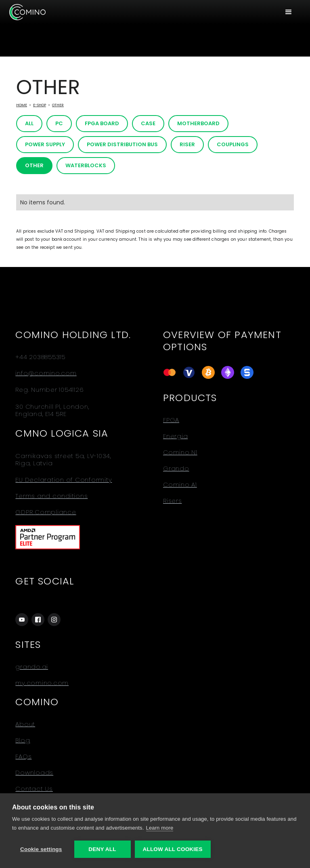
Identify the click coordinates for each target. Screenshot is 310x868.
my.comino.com (42, 683)
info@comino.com (46, 373)
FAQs (23, 757)
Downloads (34, 773)
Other (58, 105)
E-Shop (40, 105)
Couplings (233, 144)
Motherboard (198, 123)
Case (148, 123)
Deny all (102, 849)
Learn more (160, 828)
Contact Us (34, 789)
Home (22, 105)
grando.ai (32, 667)
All (29, 123)
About (25, 724)
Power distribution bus (122, 144)
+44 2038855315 (40, 357)
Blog (23, 740)
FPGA (171, 420)
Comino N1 (180, 452)
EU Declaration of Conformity (64, 480)
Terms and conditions (51, 496)
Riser (187, 144)
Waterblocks (86, 165)
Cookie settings (41, 849)
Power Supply (45, 144)
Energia (175, 436)
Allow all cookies (173, 849)
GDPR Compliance (46, 512)
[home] (27, 12)
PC (59, 123)
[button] (289, 12)
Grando (176, 469)
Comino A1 (180, 485)
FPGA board (102, 123)
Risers (173, 501)
